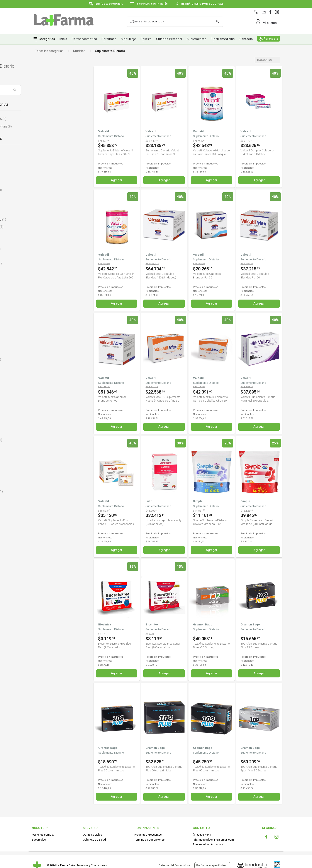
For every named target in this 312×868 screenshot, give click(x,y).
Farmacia (271, 39)
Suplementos (197, 39)
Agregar (117, 180)
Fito (41, 469)
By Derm (45, 278)
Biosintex (45, 256)
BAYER (44, 234)
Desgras (44, 381)
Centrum (46, 322)
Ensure (44, 433)
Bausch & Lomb (49, 220)
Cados (43, 286)
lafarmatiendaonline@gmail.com (213, 839)
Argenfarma (47, 190)
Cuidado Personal (169, 39)
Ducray (44, 418)
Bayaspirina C (48, 227)
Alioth (43, 153)
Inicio (63, 39)
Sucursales (39, 839)
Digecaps (45, 403)
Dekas (43, 374)
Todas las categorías (49, 51)
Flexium (44, 477)
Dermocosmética (84, 39)
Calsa (43, 293)
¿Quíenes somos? (43, 834)
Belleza (146, 39)
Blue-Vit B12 (47, 263)
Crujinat (44, 344)
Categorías (47, 39)
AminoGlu (46, 175)
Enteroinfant (47, 440)
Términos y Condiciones (149, 839)
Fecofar (44, 462)
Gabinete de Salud (94, 839)
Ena (42, 425)
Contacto (246, 39)
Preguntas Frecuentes (148, 834)
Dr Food (44, 411)
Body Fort (45, 271)
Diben (43, 396)
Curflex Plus (47, 359)
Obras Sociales (92, 834)
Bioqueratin (47, 249)
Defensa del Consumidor (174, 865)
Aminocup (46, 168)
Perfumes (109, 39)
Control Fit (46, 337)
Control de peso (50, 119)
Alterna (44, 161)
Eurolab (44, 447)
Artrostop (46, 197)
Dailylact (45, 366)
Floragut (44, 484)
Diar (42, 389)
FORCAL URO (48, 491)
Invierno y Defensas (52, 126)
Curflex (44, 352)
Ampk (43, 183)
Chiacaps (45, 330)
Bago (42, 205)
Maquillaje (128, 39)
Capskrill (45, 300)
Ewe (43, 455)
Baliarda (44, 212)
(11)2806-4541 (202, 834)
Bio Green (45, 241)
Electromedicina (223, 39)
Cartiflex (45, 308)
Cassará (44, 315)
